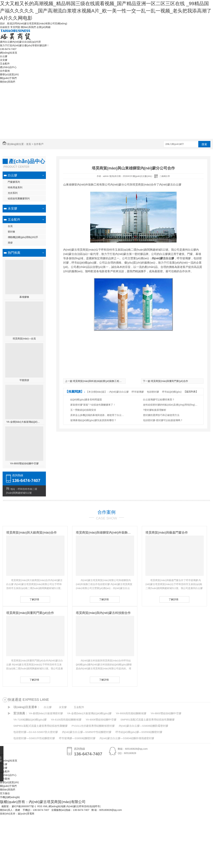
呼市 (97, 806)
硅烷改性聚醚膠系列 (19, 198)
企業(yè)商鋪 (43, 27)
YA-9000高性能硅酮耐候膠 (131, 713)
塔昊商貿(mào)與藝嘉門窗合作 (167, 533)
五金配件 (5, 64)
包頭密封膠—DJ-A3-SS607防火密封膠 (36, 732)
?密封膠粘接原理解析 (155, 410)
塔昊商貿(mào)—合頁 (24, 339)
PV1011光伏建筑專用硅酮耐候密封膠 (93, 726)
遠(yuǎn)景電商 (26, 814)
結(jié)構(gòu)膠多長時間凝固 (86, 400)
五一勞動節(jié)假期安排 (83, 410)
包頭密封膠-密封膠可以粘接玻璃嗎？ (163, 420)
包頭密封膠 (153, 392)
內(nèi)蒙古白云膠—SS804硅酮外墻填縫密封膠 (127, 738)
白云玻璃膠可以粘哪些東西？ (159, 400)
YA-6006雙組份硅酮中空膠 (101, 720)
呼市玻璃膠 (138, 392)
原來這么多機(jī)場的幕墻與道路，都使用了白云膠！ (98, 415)
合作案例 (5, 71)
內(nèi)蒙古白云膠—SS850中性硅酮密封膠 (87, 732)
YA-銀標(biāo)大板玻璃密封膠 (46, 713)
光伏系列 (13, 193)
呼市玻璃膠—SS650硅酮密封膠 (77, 738)
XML (46, 806)
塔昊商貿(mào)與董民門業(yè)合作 (169, 381)
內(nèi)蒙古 (72, 806)
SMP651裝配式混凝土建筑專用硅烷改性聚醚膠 (40, 726)
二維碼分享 (165, 176)
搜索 (204, 144)
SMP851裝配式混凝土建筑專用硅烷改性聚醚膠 (147, 720)
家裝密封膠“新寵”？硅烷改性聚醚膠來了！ (93, 405)
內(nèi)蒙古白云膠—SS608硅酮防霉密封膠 (143, 726)
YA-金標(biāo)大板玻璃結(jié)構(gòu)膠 (24, 422)
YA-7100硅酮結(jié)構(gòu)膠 (30, 720)
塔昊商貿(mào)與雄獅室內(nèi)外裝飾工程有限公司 (105, 533)
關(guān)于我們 (8, 78)
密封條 (11, 232)
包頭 (92, 806)
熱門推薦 (14, 253)
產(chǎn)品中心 (8, 67)
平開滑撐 (24, 380)
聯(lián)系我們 (28, 27)
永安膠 (4, 60)
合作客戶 (39, 144)
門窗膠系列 (14, 182)
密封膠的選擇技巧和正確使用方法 (161, 415)
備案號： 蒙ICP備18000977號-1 (19, 806)
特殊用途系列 (15, 187)
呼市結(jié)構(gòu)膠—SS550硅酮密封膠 (139, 732)
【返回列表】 (191, 392)
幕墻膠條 (24, 297)
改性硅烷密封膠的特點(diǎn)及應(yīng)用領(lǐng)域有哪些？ (171, 405)
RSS (40, 806)
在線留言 (5, 27)
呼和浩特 (84, 806)
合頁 (10, 226)
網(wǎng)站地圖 (57, 806)
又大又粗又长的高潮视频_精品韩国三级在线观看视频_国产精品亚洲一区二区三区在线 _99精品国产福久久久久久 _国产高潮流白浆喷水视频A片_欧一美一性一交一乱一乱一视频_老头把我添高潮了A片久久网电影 (106, 11)
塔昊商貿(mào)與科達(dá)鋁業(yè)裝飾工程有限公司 (101, 381)
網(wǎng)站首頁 (9, 53)
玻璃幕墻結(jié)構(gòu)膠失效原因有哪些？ (93, 420)
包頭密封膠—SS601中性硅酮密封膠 (34, 738)
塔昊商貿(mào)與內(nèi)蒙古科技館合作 (103, 613)
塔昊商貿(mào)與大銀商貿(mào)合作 (32, 533)
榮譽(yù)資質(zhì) (9, 74)
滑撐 (10, 243)
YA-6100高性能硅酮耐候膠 (66, 720)
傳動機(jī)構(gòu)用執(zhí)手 (23, 237)
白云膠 (4, 56)
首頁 (29, 144)
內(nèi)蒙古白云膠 (119, 392)
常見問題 (15, 27)
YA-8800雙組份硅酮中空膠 (24, 463)
